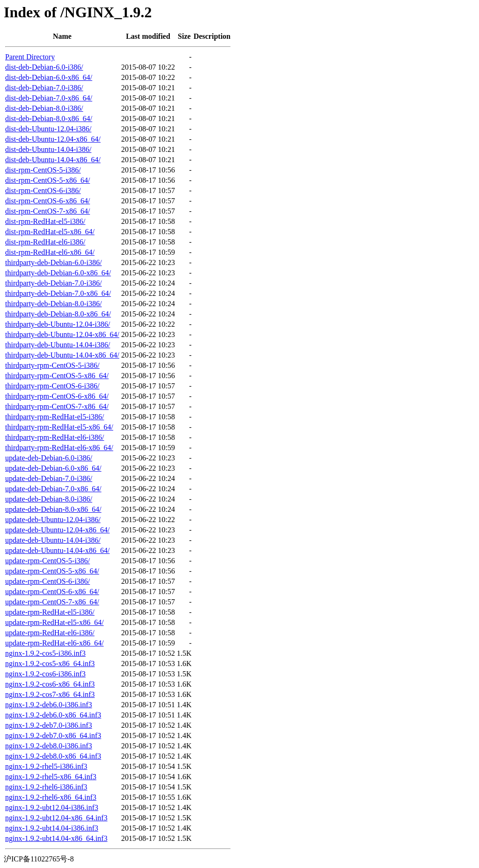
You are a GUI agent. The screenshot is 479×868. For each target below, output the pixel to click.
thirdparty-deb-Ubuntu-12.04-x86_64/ (62, 334)
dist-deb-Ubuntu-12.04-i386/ (48, 129)
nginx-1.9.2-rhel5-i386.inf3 (46, 766)
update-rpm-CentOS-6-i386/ (47, 581)
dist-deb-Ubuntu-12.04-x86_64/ (53, 139)
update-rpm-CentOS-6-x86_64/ (52, 592)
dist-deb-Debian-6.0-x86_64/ (49, 77)
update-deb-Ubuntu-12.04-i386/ (53, 520)
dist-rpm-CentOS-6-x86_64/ (47, 201)
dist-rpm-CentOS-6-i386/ (43, 190)
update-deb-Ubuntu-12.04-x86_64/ (58, 530)
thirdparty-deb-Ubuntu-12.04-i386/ (58, 324)
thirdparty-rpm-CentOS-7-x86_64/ (57, 406)
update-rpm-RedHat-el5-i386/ (50, 612)
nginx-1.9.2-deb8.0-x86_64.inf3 (53, 756)
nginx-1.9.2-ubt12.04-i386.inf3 (52, 807)
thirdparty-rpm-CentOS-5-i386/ (52, 365)
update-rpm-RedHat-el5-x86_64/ (54, 622)
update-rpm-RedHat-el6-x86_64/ (54, 643)
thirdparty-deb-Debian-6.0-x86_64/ (58, 273)
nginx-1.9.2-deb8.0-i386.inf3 (49, 746)
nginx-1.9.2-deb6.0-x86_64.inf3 (53, 715)
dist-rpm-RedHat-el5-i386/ (45, 221)
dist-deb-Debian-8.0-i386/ (44, 108)
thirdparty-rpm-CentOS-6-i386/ (52, 386)
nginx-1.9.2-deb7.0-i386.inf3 (49, 725)
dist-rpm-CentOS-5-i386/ (43, 170)
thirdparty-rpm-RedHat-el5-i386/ (55, 417)
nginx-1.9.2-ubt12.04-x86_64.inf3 (56, 818)
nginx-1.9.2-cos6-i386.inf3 (45, 674)
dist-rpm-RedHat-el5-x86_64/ (50, 232)
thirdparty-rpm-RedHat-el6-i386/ (55, 437)
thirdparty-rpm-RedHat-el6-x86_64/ (59, 448)
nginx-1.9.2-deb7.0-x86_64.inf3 (53, 735)
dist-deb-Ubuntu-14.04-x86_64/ (53, 160)
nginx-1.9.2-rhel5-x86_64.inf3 (51, 777)
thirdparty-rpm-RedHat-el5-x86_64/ (59, 427)
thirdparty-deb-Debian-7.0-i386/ (54, 283)
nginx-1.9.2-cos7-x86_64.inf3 (50, 694)
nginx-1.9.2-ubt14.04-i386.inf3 (52, 828)
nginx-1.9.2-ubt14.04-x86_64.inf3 (56, 838)
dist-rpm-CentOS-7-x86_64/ (47, 211)
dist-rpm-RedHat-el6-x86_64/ (50, 252)
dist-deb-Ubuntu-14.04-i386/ (48, 149)
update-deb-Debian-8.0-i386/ (49, 499)
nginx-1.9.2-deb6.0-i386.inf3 (49, 705)
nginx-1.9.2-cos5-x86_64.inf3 (50, 664)
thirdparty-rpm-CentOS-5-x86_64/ (57, 376)
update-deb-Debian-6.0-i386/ (49, 458)
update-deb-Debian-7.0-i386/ (49, 478)
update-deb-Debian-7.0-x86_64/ (53, 489)
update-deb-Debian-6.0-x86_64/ (53, 468)
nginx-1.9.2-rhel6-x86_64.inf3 (51, 797)
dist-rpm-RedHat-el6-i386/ (45, 242)
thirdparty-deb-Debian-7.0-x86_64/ (58, 293)
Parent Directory (30, 57)
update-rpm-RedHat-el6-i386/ (50, 633)
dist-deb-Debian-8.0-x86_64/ (49, 118)
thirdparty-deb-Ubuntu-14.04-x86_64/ (62, 355)
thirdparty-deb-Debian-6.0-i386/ (54, 262)
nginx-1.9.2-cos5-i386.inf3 (45, 653)
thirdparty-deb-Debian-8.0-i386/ (54, 304)
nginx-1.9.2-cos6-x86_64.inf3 (50, 684)
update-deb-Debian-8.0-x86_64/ (53, 509)
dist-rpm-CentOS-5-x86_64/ (47, 180)
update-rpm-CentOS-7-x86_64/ (52, 602)
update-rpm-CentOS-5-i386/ (47, 561)
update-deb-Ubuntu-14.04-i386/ (53, 540)
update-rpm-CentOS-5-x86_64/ (52, 571)
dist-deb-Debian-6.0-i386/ (44, 67)
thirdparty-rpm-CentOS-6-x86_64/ (57, 396)
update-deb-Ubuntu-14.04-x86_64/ (58, 550)
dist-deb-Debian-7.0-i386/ (44, 88)
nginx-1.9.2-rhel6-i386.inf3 (46, 787)
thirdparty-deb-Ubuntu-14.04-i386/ (58, 345)
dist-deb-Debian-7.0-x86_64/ (49, 98)
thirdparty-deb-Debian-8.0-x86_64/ (58, 314)
